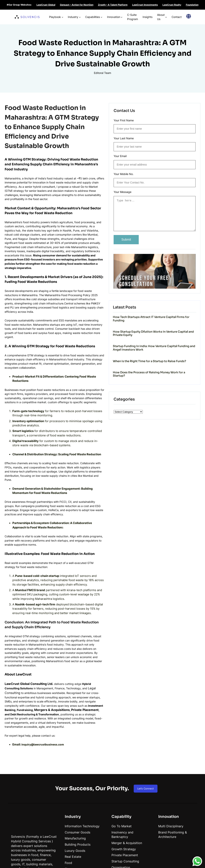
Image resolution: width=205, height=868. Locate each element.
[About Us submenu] (164, 14)
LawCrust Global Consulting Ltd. (29, 631)
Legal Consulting (75, 635)
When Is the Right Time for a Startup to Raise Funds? (170, 368)
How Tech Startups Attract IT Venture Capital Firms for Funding (171, 312)
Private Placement (88, 654)
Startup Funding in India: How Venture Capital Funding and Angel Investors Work (171, 351)
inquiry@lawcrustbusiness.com (44, 686)
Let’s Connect (146, 730)
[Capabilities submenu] (93, 14)
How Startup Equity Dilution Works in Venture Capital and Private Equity (171, 331)
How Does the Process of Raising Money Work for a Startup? (168, 385)
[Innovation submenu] (115, 14)
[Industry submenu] (68, 14)
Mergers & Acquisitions (55, 654)
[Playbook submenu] (49, 14)
